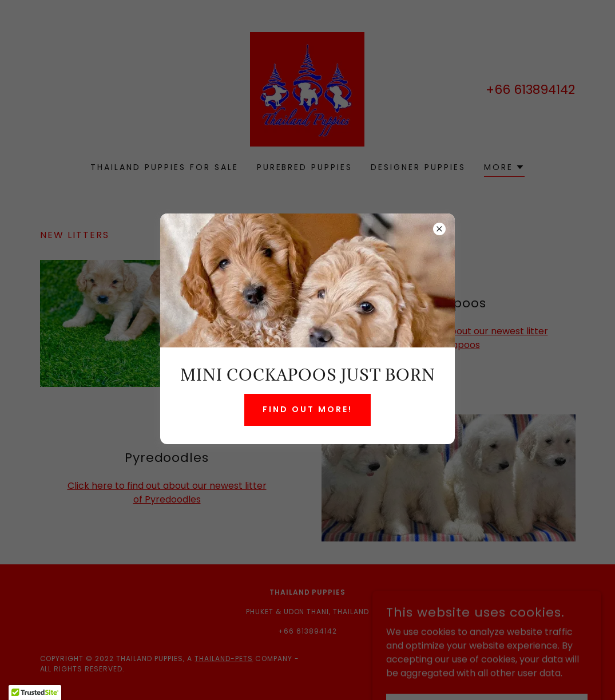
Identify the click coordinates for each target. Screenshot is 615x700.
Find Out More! (307, 409)
